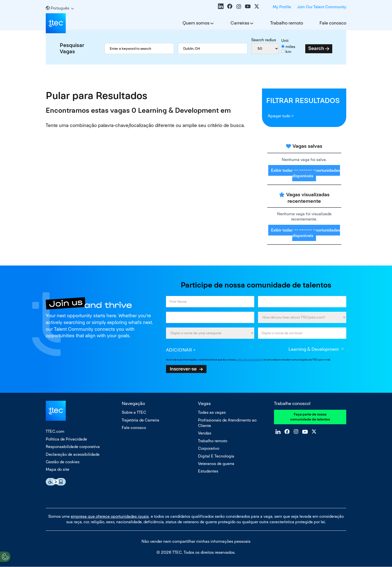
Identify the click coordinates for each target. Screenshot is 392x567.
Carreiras (240, 23)
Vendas (205, 433)
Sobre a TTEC (134, 412)
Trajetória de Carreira (140, 420)
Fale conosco (333, 23)
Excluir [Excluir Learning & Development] (342, 349)
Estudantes (208, 471)
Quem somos (196, 23)
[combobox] (213, 48)
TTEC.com (55, 431)
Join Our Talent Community (322, 7)
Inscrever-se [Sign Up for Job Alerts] (183, 369)
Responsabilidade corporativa (73, 447)
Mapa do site (57, 469)
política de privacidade (248, 360)
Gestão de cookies (63, 462)
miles (290, 47)
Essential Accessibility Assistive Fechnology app (56, 482)
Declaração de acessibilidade (73, 454)
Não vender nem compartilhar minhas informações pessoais (196, 541)
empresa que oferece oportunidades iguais (110, 516)
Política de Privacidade (66, 439)
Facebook (230, 6)
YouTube (248, 6)
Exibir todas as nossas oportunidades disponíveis (305, 173)
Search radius (264, 40)
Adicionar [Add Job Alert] (179, 350)
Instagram (239, 6)
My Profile (282, 7)
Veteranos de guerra (216, 464)
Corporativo (209, 448)
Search (316, 48)
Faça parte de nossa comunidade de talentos (310, 417)
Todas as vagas (212, 412)
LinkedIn (221, 6)
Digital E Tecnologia (216, 456)
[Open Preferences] (5, 557)
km (288, 52)
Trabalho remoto (287, 23)
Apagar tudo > (281, 116)
